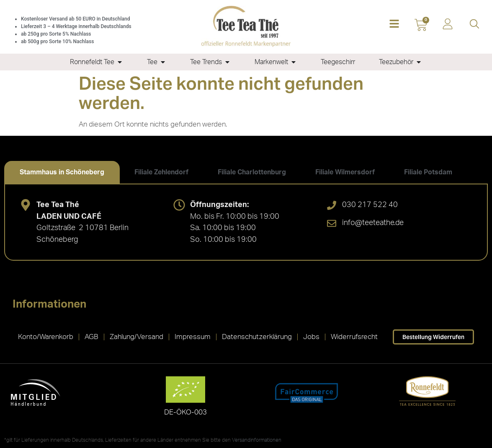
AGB (91, 337)
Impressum (193, 337)
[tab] (62, 172)
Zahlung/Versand (137, 337)
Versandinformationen (257, 440)
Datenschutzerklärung (257, 337)
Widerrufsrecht (354, 337)
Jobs (311, 337)
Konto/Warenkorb (46, 337)
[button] (394, 25)
